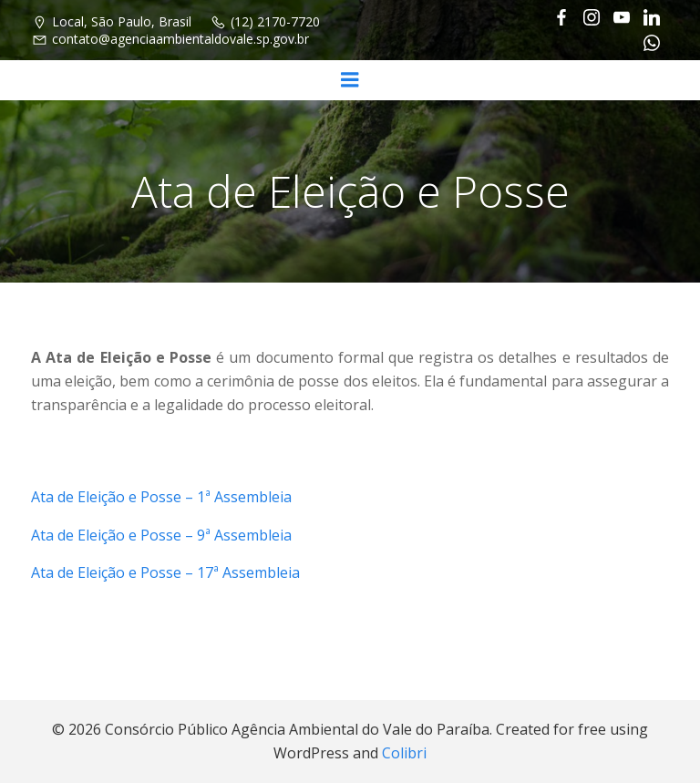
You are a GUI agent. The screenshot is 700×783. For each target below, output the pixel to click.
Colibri (404, 753)
